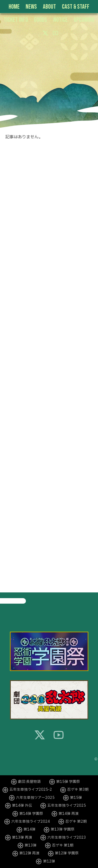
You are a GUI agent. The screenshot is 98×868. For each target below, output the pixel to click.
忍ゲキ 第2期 (76, 822)
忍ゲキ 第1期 (63, 845)
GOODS (41, 20)
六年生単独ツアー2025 (35, 798)
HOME (14, 7)
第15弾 (76, 798)
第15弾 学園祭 (68, 782)
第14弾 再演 (69, 814)
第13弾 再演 (22, 838)
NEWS (31, 7)
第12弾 (49, 861)
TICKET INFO (16, 20)
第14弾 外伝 (22, 806)
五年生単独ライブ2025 (67, 806)
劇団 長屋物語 (29, 782)
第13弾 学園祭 (63, 829)
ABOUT (49, 7)
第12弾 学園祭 (67, 853)
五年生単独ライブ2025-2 (31, 790)
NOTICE (60, 20)
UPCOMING (84, 20)
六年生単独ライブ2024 (31, 822)
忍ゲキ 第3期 (78, 790)
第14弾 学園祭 (31, 814)
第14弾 (30, 829)
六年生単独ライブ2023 (67, 838)
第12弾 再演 (29, 853)
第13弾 (31, 845)
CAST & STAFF (76, 7)
